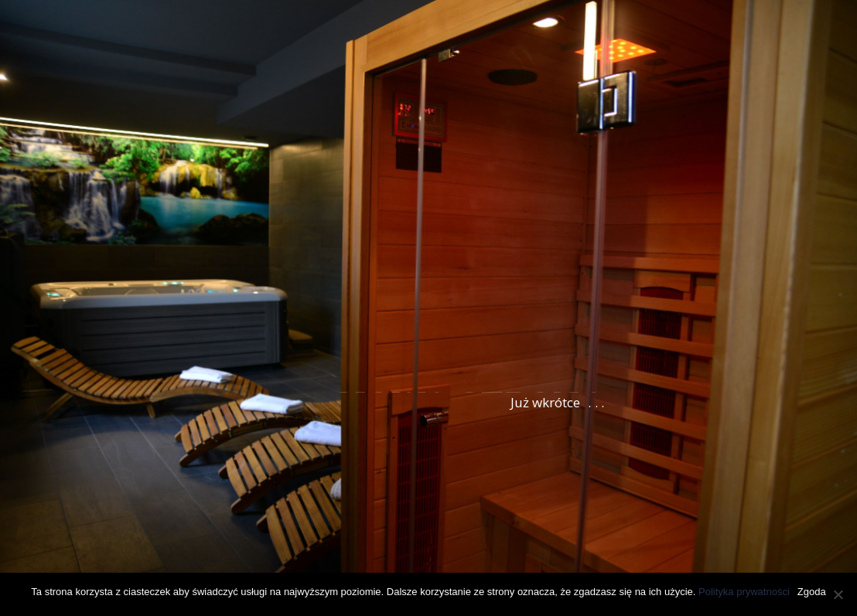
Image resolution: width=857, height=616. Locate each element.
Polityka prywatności (744, 592)
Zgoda (812, 592)
